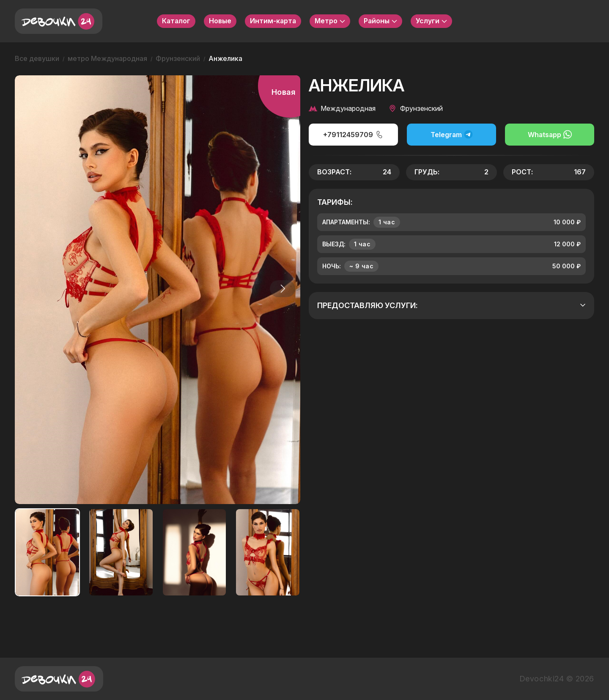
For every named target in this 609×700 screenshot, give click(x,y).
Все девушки (37, 58)
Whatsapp (550, 134)
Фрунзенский (178, 58)
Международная (342, 108)
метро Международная (107, 58)
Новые (220, 21)
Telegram (452, 134)
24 (387, 172)
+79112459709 (353, 135)
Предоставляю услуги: (451, 305)
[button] (281, 289)
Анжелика (225, 58)
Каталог (176, 21)
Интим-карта (273, 21)
